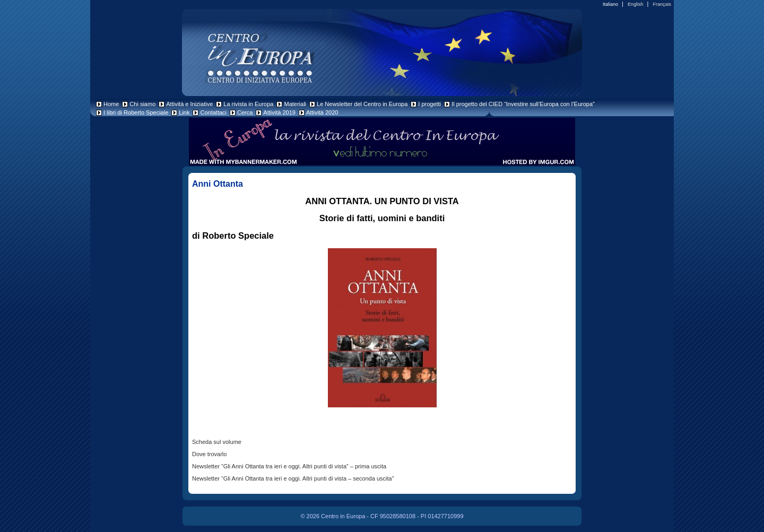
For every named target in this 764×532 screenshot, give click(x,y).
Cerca (245, 112)
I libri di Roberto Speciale (136, 112)
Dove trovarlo (209, 454)
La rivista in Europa (248, 104)
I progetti (429, 104)
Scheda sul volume (217, 442)
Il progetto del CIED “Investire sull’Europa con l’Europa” (523, 104)
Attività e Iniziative (189, 104)
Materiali (295, 104)
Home (111, 104)
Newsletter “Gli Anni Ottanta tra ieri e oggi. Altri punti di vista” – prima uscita (289, 466)
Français (662, 4)
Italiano (610, 4)
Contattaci (213, 112)
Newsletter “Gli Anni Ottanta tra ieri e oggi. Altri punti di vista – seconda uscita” (293, 478)
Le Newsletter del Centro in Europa (362, 104)
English (636, 4)
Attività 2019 (279, 112)
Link (184, 112)
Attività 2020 (322, 112)
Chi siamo (142, 104)
